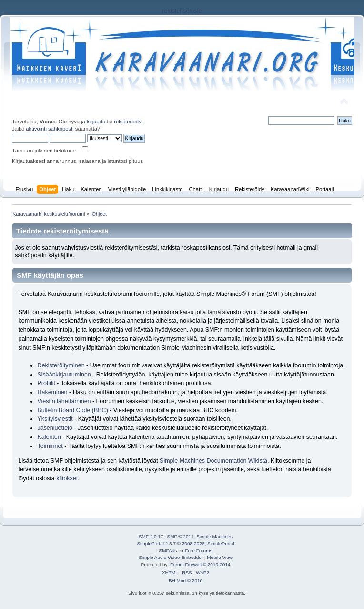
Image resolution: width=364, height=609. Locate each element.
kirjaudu (96, 122)
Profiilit (46, 383)
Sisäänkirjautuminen (64, 375)
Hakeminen (52, 392)
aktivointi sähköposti (50, 129)
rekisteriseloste (182, 11)
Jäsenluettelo (55, 428)
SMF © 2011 (181, 536)
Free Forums (198, 551)
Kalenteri (49, 437)
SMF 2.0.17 (151, 536)
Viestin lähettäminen (64, 401)
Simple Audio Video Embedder (171, 557)
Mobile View (220, 557)
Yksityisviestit (55, 419)
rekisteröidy (127, 122)
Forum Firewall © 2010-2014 (200, 564)
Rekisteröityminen (61, 365)
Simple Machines (214, 536)
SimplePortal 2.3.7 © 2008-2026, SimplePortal (185, 543)
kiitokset (67, 478)
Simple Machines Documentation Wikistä (213, 461)
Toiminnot (50, 446)
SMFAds (168, 551)
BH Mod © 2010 (186, 581)
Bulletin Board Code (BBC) (73, 410)
